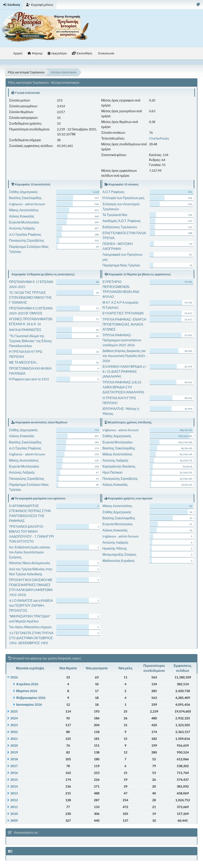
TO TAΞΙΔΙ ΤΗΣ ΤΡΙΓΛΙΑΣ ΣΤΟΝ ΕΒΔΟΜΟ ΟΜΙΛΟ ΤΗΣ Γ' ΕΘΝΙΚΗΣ (30, 297)
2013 (14, 793)
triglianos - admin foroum (27, 204)
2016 (14, 773)
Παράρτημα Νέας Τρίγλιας (121, 265)
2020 (14, 745)
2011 (14, 807)
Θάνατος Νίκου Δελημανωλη (30, 563)
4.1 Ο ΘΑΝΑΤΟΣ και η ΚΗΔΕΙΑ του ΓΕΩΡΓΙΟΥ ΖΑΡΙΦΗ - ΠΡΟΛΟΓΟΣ (31, 605)
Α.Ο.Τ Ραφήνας (113, 192)
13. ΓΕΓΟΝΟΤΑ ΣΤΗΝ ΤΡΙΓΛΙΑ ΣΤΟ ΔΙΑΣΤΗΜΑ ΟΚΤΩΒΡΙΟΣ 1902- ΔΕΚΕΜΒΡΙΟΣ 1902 (31, 638)
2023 (14, 725)
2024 (14, 718)
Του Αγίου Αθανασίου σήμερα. (31, 627)
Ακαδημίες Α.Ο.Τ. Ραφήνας (122, 221)
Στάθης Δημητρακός (24, 192)
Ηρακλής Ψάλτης (115, 548)
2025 (14, 711)
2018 (14, 759)
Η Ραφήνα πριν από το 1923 (29, 379)
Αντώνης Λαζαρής (22, 228)
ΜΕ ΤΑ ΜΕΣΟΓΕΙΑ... (23, 362)
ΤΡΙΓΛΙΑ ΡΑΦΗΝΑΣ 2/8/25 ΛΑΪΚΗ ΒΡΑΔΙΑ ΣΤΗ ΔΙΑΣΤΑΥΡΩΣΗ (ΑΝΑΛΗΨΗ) (123, 387)
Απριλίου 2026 (27, 684)
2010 (14, 814)
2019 (14, 752)
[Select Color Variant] (198, 5)
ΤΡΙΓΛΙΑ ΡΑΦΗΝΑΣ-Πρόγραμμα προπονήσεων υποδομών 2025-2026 (122, 340)
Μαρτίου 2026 (27, 691)
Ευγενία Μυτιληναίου (24, 222)
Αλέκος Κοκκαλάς (22, 216)
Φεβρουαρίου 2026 (31, 698)
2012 (14, 800)
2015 (14, 779)
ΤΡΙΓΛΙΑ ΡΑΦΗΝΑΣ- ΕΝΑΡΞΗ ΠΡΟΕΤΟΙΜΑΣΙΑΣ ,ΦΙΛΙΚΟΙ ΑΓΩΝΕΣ (124, 324)
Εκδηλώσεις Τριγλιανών (120, 227)
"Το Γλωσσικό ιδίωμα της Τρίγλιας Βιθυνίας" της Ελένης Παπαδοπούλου (31, 341)
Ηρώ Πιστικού (112, 472)
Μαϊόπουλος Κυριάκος (119, 561)
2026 (14, 677)
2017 (14, 766)
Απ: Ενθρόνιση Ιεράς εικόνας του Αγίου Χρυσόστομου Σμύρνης (30, 552)
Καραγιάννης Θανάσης (119, 466)
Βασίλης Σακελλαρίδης (25, 198)
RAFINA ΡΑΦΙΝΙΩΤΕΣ (25, 330)
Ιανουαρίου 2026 (29, 704)
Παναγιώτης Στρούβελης (27, 240)
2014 (14, 786)
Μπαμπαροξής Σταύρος (120, 554)
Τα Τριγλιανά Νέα (115, 215)
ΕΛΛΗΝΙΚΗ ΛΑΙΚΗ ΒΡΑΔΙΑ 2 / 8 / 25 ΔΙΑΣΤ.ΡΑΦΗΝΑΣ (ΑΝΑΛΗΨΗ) (125, 371)
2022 (14, 732)
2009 (14, 820)
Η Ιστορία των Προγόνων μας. (124, 198)
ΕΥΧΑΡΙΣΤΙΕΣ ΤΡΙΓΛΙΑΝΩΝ (123, 313)
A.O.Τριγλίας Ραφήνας (25, 234)
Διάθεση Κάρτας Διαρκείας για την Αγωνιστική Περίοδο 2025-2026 (124, 356)
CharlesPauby (159, 138)
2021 (14, 738)
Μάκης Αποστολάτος (24, 210)
